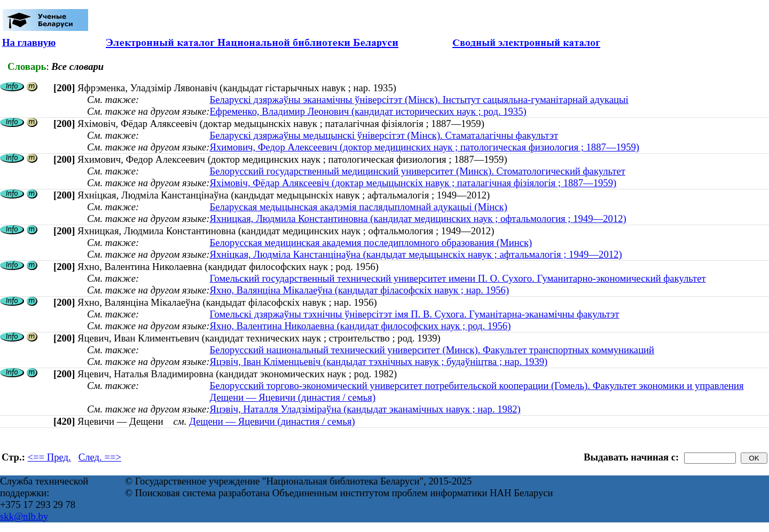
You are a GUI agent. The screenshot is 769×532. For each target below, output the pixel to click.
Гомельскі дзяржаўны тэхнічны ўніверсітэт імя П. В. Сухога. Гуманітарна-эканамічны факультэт (414, 314)
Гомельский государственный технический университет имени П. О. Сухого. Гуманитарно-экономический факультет (457, 278)
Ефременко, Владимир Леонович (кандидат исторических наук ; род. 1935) (368, 111)
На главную (29, 42)
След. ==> (100, 457)
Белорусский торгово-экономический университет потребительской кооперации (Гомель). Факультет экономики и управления (476, 386)
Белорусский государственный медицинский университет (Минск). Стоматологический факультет (417, 171)
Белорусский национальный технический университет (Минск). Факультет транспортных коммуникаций (432, 350)
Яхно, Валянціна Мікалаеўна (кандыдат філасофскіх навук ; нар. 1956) (359, 290)
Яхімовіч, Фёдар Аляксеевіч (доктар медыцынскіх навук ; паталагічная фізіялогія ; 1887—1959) (413, 183)
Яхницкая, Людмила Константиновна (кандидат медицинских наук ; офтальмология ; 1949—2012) (418, 219)
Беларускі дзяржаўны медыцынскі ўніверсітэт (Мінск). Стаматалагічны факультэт (384, 135)
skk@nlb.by (24, 516)
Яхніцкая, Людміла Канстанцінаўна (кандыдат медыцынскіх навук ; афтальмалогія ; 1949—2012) (415, 254)
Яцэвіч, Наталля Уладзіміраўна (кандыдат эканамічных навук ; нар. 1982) (365, 409)
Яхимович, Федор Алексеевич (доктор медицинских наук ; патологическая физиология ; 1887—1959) (424, 147)
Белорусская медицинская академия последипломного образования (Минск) (371, 243)
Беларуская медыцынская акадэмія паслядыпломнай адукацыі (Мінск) (358, 207)
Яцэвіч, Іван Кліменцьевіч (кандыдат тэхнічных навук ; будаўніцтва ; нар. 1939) (378, 362)
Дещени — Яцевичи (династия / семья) (292, 397)
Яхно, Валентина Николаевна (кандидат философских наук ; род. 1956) (360, 326)
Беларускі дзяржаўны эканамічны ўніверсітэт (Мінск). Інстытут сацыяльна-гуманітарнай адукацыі (419, 100)
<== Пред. (49, 457)
